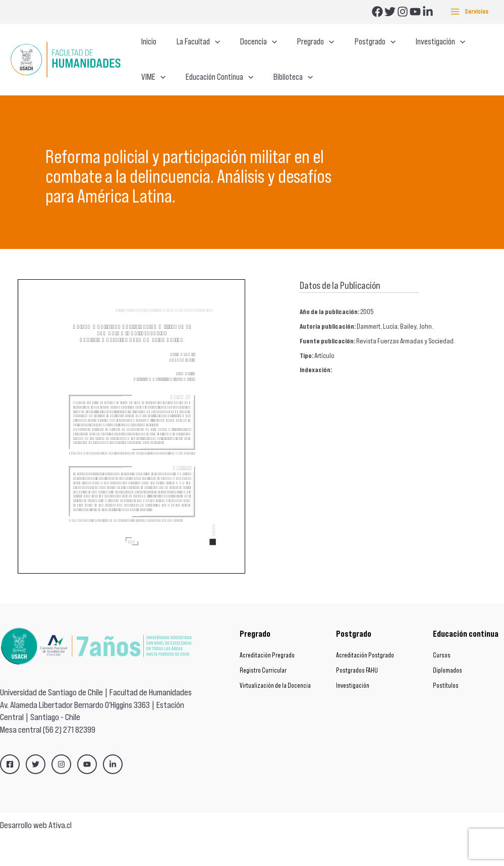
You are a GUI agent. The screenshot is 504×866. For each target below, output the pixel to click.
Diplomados (447, 699)
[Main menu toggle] (469, 12)
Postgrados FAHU (357, 699)
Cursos (442, 683)
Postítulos (446, 714)
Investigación (353, 714)
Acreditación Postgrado (365, 683)
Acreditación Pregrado (267, 683)
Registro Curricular (263, 699)
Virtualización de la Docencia (275, 714)
